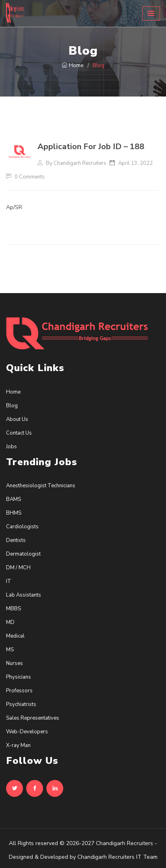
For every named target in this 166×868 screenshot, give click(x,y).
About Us (17, 419)
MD (10, 622)
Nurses (15, 663)
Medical (15, 636)
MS (10, 650)
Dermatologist (23, 554)
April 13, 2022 (135, 163)
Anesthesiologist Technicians (41, 486)
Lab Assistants (24, 595)
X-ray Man (18, 745)
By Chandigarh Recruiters (72, 163)
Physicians (19, 677)
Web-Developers (27, 732)
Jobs (11, 447)
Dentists (16, 540)
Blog (12, 406)
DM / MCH (18, 568)
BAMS (13, 499)
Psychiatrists (21, 704)
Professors (19, 691)
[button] (151, 13)
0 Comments (25, 177)
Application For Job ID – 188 (91, 147)
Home (73, 65)
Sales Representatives (33, 718)
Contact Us (19, 433)
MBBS (13, 609)
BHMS (14, 513)
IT (9, 581)
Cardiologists (22, 527)
